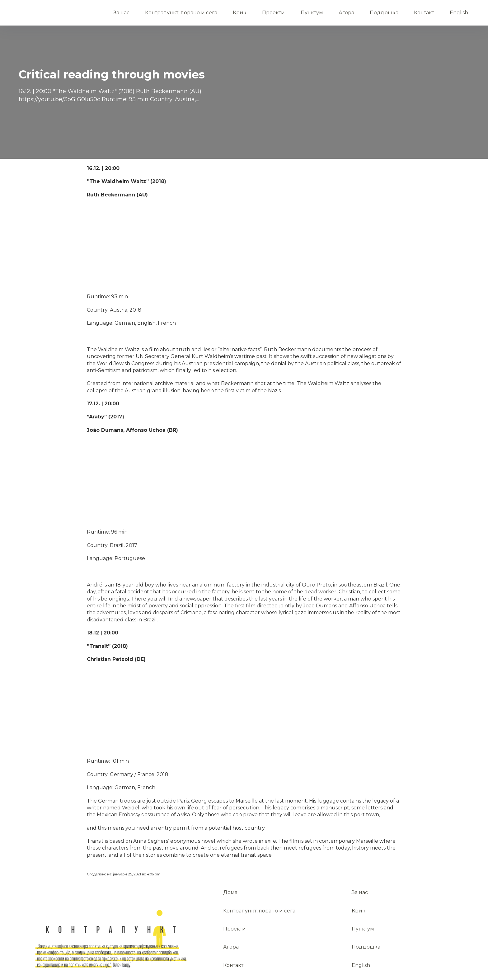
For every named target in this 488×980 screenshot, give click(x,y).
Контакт (424, 13)
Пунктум (312, 13)
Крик (240, 13)
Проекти (273, 13)
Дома (59, 9)
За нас (121, 13)
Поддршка (384, 13)
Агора (346, 13)
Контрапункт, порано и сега (181, 13)
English (459, 13)
